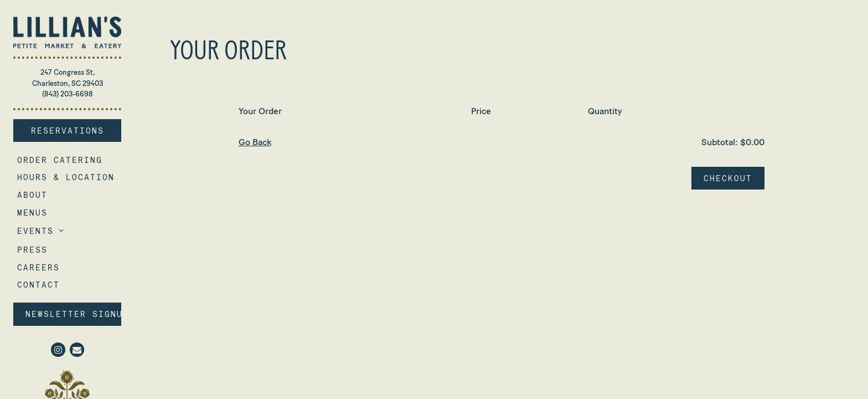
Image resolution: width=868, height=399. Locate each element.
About (32, 195)
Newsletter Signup (73, 314)
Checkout (728, 178)
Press (32, 250)
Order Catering (62, 160)
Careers (40, 267)
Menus (32, 213)
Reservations (76, 130)
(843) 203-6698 (68, 94)
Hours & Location (66, 177)
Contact (38, 285)
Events (35, 231)
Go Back (255, 142)
